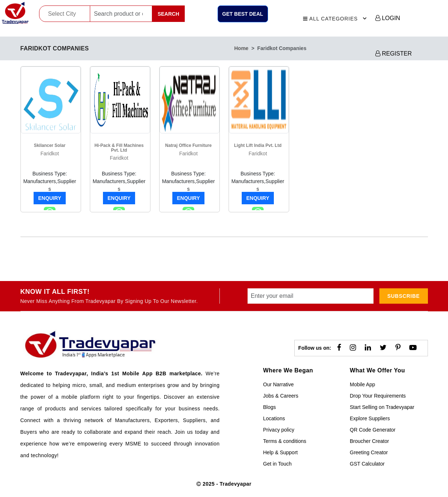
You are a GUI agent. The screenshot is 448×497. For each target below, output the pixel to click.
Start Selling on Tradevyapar (382, 407)
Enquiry (49, 198)
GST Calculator (367, 464)
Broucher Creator (369, 441)
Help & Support (281, 452)
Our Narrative (279, 384)
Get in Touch (277, 464)
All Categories (336, 18)
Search (169, 14)
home (242, 48)
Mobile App (362, 384)
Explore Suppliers (370, 418)
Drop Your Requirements (378, 396)
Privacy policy (279, 430)
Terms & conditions (285, 441)
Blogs (270, 407)
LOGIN (388, 18)
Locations (274, 418)
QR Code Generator (373, 430)
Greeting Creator (369, 452)
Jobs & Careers (281, 396)
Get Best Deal (243, 14)
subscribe (404, 296)
